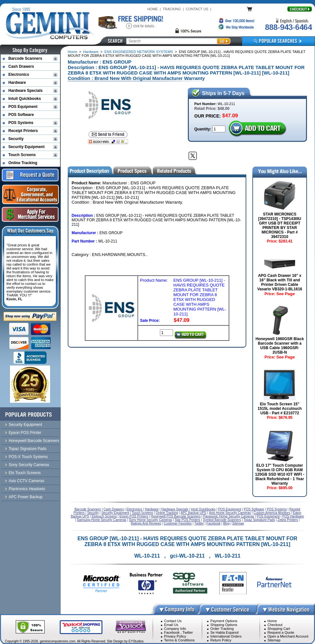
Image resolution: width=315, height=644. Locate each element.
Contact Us (173, 621)
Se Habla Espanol (224, 632)
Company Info (175, 629)
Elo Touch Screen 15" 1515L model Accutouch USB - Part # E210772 (280, 409)
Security (16, 139)
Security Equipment (26, 147)
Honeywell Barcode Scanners (34, 441)
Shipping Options (224, 625)
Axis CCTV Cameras (26, 481)
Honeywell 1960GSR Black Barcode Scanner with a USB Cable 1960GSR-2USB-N (280, 346)
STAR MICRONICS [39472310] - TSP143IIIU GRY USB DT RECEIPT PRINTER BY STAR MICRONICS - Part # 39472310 (280, 225)
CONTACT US (197, 9)
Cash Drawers (21, 66)
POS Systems (21, 123)
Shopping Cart (279, 629)
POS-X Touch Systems (28, 457)
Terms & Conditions (179, 640)
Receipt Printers (23, 131)
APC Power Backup (26, 497)
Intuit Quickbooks (25, 99)
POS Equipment (23, 107)
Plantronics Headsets (27, 489)
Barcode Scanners (25, 58)
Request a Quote (281, 632)
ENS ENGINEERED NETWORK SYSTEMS (139, 52)
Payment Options (224, 621)
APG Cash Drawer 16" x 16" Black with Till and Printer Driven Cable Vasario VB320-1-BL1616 (280, 282)
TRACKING (172, 9)
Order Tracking (222, 629)
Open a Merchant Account (288, 636)
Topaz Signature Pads (27, 449)
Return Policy (221, 640)
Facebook (172, 632)
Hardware (91, 52)
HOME (153, 9)
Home (72, 52)
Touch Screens (22, 155)
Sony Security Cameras (29, 465)
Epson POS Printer (25, 433)
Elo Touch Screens (25, 473)
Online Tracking (23, 163)
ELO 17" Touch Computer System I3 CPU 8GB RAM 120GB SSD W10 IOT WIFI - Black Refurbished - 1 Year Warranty (280, 474)
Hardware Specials (26, 91)
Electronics (19, 75)
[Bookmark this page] (108, 142)
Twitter (188, 632)
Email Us (171, 625)
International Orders (226, 636)
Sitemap (274, 640)
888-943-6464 (288, 27)
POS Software (21, 115)
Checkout (275, 625)
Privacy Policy (175, 636)
